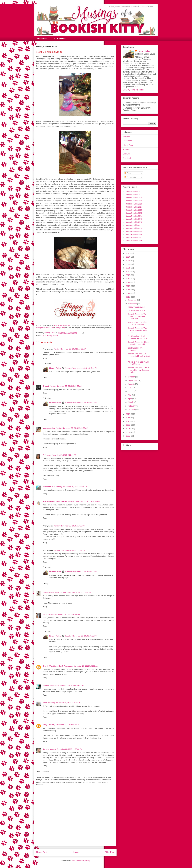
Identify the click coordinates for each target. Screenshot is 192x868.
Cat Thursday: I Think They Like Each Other (138, 337)
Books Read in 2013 (134, 219)
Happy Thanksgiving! (136, 307)
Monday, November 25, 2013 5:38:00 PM (72, 487)
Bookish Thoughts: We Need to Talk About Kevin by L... (137, 316)
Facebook (127, 158)
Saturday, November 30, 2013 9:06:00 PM (64, 725)
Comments (130, 177)
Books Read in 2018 (134, 204)
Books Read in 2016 (134, 210)
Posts (128, 173)
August (131, 384)
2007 (128, 432)
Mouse (56, 335)
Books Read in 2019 (134, 201)
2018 (128, 279)
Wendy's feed (60, 328)
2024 (128, 257)
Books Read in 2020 (134, 198)
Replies (48, 363)
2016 (128, 286)
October (132, 377)
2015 (128, 290)
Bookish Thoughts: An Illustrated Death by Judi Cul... (139, 356)
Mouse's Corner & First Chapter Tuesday (137, 323)
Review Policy (43, 38)
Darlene (46, 749)
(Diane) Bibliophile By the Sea (55, 501)
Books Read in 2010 (134, 228)
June (130, 391)
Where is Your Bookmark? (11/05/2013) (138, 363)
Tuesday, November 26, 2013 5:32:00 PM (81, 403)
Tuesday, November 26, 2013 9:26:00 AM (64, 614)
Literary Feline (55, 368)
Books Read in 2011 (134, 225)
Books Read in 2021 (134, 195)
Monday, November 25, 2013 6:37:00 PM (84, 501)
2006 (128, 436)
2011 (128, 418)
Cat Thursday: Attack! (137, 311)
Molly (45, 725)
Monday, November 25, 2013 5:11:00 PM (61, 455)
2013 (44, 335)
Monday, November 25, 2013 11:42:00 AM (72, 428)
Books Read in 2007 (134, 237)
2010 (128, 421)
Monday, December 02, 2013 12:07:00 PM (66, 749)
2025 (128, 253)
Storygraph (127, 136)
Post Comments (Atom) (81, 861)
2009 (128, 425)
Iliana (45, 703)
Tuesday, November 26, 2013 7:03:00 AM (69, 550)
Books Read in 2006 (134, 241)
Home (76, 852)
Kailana (46, 686)
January (132, 410)
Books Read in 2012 (134, 222)
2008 (128, 429)
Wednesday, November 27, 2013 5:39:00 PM (67, 686)
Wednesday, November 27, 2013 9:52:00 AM (81, 666)
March (131, 402)
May (130, 395)
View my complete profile (133, 90)
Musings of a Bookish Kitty (63, 325)
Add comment (43, 771)
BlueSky (126, 154)
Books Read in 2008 (134, 234)
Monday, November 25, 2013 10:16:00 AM (70, 349)
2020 (128, 272)
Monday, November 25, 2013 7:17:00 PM (69, 526)
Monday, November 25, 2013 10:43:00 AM (81, 368)
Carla (45, 614)
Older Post (109, 852)
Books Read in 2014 (134, 216)
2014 (128, 293)
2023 (128, 261)
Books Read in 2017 (134, 207)
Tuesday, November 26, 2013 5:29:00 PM (81, 572)
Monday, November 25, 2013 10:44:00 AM (66, 386)
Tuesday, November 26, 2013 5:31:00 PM (81, 636)
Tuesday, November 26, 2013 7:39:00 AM (75, 592)
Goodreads (128, 141)
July (130, 388)
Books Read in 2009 (134, 231)
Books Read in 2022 (134, 192)
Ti (43, 455)
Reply (45, 358)
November (133, 304)
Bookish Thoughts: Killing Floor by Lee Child (138, 343)
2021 (128, 268)
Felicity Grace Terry (51, 592)
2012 (128, 414)
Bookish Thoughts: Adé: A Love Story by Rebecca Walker (138, 370)
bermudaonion (49, 428)
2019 (128, 275)
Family (50, 335)
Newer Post (42, 852)
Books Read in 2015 (134, 213)
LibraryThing (128, 145)
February (132, 406)
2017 (128, 282)
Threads (126, 150)
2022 (128, 264)
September (133, 380)
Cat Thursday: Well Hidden (136, 349)
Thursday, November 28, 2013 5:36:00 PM (64, 703)
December (133, 300)
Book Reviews (60, 38)
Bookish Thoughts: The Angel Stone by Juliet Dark (137, 330)
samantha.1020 (49, 487)
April (130, 399)
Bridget (46, 386)
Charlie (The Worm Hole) (53, 666)
